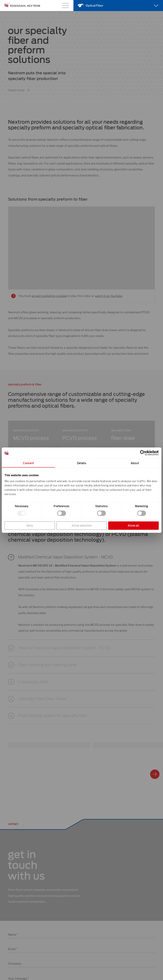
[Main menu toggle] (66, 6)
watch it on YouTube (109, 300)
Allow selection (81, 525)
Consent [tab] (28, 463)
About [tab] (135, 463)
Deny (30, 525)
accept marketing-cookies (49, 300)
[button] (81, 562)
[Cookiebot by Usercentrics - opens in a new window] (143, 453)
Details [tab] (81, 463)
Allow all (133, 525)
